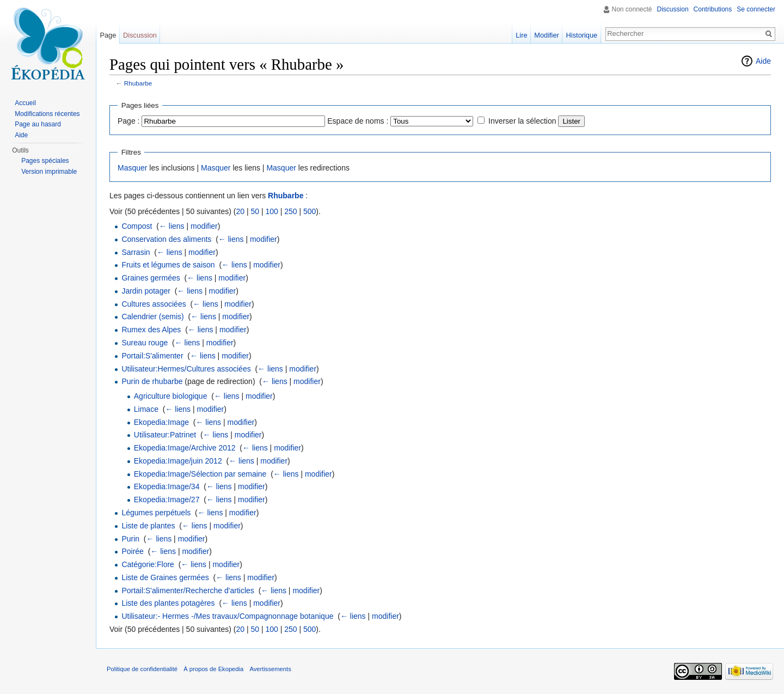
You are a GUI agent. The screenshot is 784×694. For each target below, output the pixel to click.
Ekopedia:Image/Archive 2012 (185, 448)
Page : (128, 121)
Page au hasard (38, 124)
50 (255, 211)
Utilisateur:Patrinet (165, 435)
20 (240, 211)
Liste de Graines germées (165, 577)
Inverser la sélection (522, 121)
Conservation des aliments (166, 239)
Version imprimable (49, 172)
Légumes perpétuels (156, 513)
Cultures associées (154, 304)
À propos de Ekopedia (213, 669)
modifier (204, 226)
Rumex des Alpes (151, 330)
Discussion (673, 9)
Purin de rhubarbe (152, 381)
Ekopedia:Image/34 (167, 486)
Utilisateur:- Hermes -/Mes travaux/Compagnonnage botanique (227, 616)
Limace (146, 409)
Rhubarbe (138, 83)
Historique (582, 35)
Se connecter (756, 9)
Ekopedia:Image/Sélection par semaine (200, 474)
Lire (521, 35)
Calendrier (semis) (152, 316)
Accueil (25, 103)
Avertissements (270, 669)
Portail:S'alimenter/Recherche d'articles (188, 590)
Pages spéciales (45, 161)
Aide (763, 61)
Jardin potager (146, 291)
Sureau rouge (145, 343)
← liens (172, 226)
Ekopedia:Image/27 (167, 500)
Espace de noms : (358, 121)
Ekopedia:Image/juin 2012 (178, 461)
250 (290, 211)
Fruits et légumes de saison (168, 265)
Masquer (132, 168)
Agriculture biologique (171, 396)
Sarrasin (136, 252)
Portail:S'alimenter (152, 356)
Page (108, 35)
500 (310, 211)
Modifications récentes (47, 114)
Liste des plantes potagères (168, 603)
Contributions (713, 9)
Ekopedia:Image (161, 422)
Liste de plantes (148, 526)
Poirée (132, 551)
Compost (137, 226)
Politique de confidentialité (142, 669)
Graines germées (151, 278)
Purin (130, 539)
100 (271, 211)
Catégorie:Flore (148, 564)
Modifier (547, 35)
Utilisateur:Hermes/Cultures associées (186, 369)
